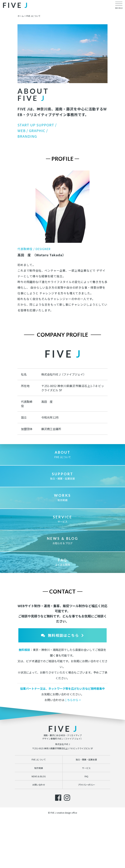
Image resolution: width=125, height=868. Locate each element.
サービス (63, 547)
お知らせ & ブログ (63, 568)
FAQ (86, 804)
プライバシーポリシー (86, 812)
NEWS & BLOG (39, 804)
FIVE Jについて (63, 482)
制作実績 (63, 525)
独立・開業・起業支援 (63, 504)
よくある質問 (63, 590)
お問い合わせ (39, 812)
